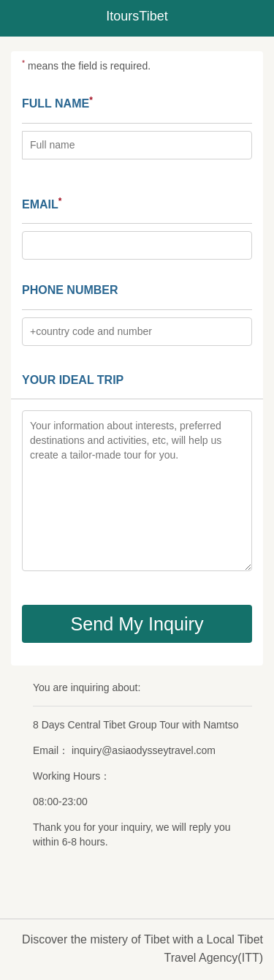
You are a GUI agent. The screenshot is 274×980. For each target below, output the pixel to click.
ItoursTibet (137, 16)
